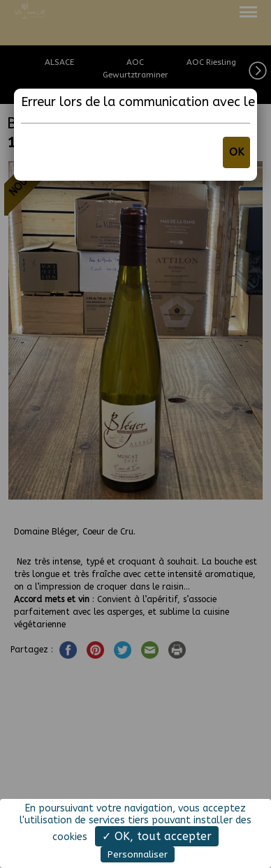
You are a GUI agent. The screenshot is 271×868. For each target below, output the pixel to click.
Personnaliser (138, 854)
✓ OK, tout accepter (157, 836)
